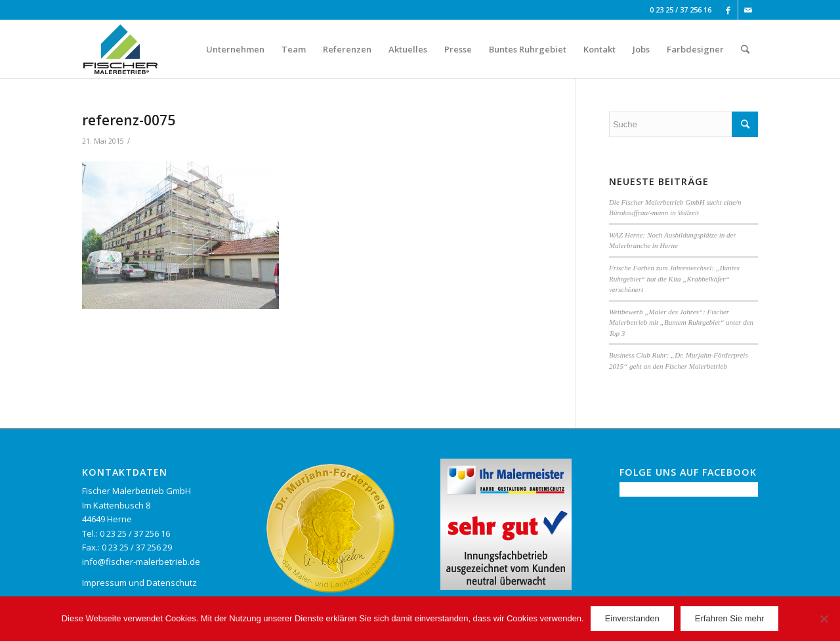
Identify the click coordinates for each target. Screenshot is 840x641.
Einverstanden (632, 618)
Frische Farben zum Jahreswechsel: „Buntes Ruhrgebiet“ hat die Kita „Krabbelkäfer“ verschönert (674, 279)
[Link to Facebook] (728, 10)
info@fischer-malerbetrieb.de (141, 562)
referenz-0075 (129, 120)
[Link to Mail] (748, 10)
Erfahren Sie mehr (730, 618)
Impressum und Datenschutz (139, 583)
